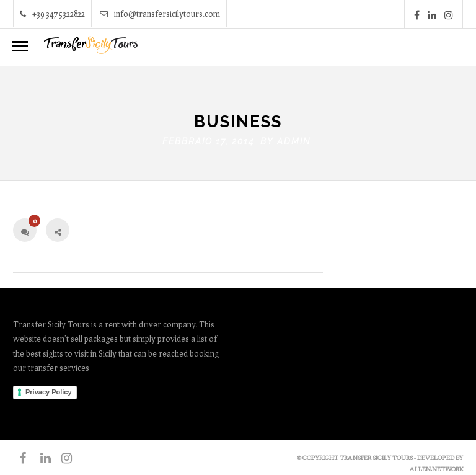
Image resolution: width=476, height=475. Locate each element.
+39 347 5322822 (52, 14)
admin (294, 138)
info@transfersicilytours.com (160, 14)
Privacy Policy (49, 389)
